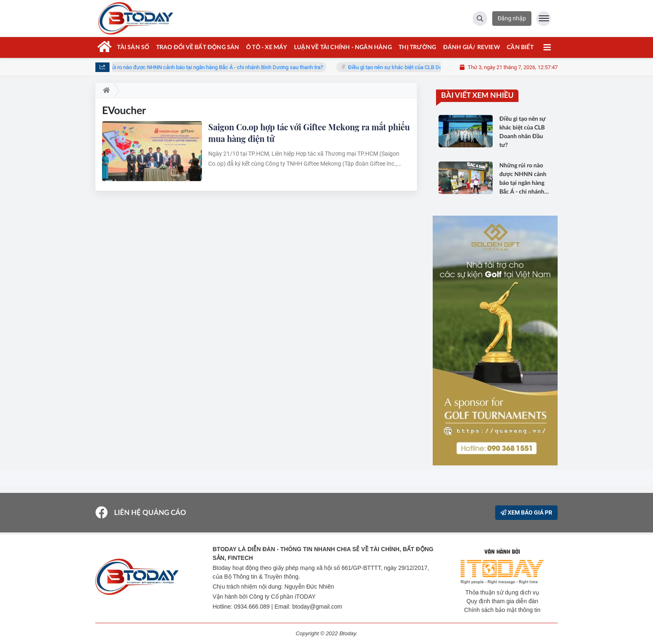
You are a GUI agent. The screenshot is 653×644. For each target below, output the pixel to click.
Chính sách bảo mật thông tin (502, 610)
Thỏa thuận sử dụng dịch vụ (502, 592)
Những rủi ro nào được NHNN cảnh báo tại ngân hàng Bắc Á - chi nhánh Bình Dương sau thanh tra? (213, 67)
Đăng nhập (512, 18)
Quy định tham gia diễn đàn (502, 601)
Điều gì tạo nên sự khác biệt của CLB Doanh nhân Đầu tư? (421, 67)
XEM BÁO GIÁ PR (526, 512)
